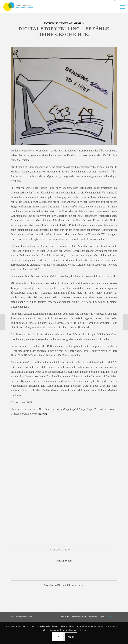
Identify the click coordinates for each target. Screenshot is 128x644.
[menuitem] (114, 7)
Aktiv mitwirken (56, 23)
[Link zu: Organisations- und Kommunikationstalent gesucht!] (17, 596)
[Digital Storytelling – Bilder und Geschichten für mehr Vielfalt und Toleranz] (2, 322)
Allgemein (77, 23)
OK (58, 637)
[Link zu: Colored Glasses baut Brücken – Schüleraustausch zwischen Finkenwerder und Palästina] (111, 596)
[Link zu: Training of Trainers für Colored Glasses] (30, 596)
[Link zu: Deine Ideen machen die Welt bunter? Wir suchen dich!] (57, 596)
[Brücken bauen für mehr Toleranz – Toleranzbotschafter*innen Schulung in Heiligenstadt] (126, 322)
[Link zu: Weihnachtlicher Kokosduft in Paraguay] (44, 596)
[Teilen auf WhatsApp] (64, 570)
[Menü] (121, 7)
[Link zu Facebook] (115, 616)
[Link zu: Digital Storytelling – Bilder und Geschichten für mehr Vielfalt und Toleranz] (70, 596)
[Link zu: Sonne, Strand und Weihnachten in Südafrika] (97, 596)
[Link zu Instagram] (111, 616)
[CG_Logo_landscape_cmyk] (18, 7)
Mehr (71, 637)
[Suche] (114, 7)
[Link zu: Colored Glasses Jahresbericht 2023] (84, 596)
